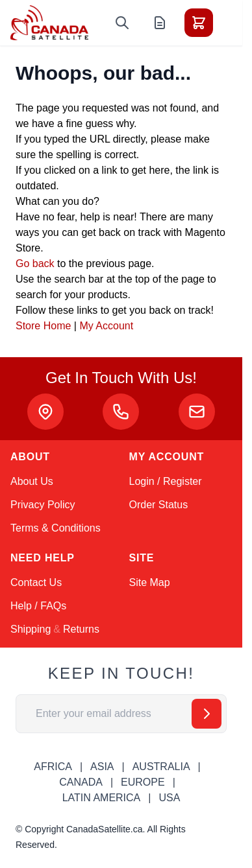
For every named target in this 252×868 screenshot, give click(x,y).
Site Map (150, 582)
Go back (35, 264)
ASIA (102, 767)
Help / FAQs (38, 606)
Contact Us (36, 582)
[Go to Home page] (49, 23)
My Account (106, 326)
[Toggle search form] (122, 23)
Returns (81, 629)
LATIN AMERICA (102, 798)
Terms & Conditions (56, 528)
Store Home (43, 326)
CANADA (81, 782)
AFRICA (53, 767)
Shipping (31, 629)
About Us (32, 481)
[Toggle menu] (235, 23)
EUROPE (143, 782)
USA (169, 798)
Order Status (159, 505)
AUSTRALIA (161, 767)
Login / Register (166, 481)
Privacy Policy (43, 505)
